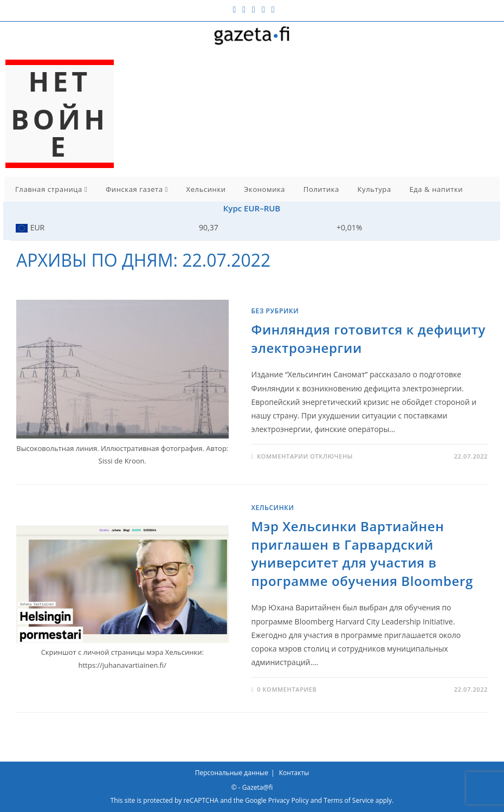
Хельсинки (206, 189)
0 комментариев (287, 689)
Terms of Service (348, 800)
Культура (374, 189)
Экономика (264, 189)
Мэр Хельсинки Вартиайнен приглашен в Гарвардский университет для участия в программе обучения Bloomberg (362, 553)
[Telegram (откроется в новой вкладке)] (272, 9)
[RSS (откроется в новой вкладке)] (263, 9)
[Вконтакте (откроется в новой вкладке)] (244, 9)
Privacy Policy (289, 800)
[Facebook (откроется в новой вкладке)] (234, 9)
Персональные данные (232, 773)
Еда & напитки (436, 189)
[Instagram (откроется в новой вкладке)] (254, 9)
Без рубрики (275, 311)
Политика (321, 189)
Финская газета (137, 189)
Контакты (294, 773)
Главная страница (51, 189)
